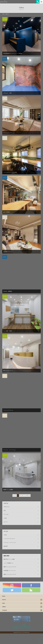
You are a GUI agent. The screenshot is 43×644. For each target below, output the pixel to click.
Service (4, 600)
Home (4, 596)
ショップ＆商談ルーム (8, 563)
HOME (3, 14)
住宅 (5, 511)
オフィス (6, 522)
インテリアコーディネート (9, 539)
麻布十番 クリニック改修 (9, 559)
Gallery (4, 607)
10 (27, 495)
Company (5, 610)
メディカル (6, 514)
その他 (5, 518)
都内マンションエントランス (10, 567)
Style (3, 603)
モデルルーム (7, 507)
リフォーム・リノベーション (10, 542)
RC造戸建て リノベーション (10, 571)
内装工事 (6, 546)
